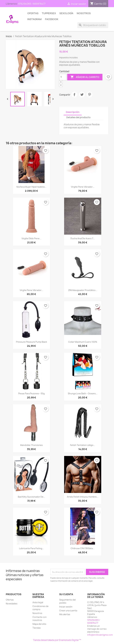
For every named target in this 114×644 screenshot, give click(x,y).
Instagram (34, 19)
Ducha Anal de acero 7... (83, 238)
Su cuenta (66, 594)
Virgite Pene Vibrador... (83, 187)
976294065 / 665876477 (32, 4)
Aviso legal (38, 602)
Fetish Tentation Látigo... (83, 445)
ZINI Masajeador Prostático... (83, 290)
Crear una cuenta (68, 610)
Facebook (52, 19)
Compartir (74, 95)
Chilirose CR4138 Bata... (83, 548)
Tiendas (37, 628)
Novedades (12, 604)
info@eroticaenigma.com (100, 635)
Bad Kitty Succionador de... (31, 497)
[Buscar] (93, 25)
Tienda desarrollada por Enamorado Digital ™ (57, 640)
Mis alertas (65, 614)
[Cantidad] (63, 77)
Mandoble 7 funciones (31, 445)
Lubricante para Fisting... (31, 548)
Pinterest (90, 95)
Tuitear (82, 95)
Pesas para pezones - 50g (31, 393)
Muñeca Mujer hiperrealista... (31, 187)
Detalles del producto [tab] (78, 117)
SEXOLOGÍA (66, 13)
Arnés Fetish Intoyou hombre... (83, 497)
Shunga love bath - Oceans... (83, 393)
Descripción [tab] (73, 112)
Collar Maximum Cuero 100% (83, 342)
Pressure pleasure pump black (31, 342)
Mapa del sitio (39, 624)
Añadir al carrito (85, 77)
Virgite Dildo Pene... (31, 238)
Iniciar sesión (66, 607)
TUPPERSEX (49, 13)
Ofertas (33, 13)
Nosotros (84, 13)
